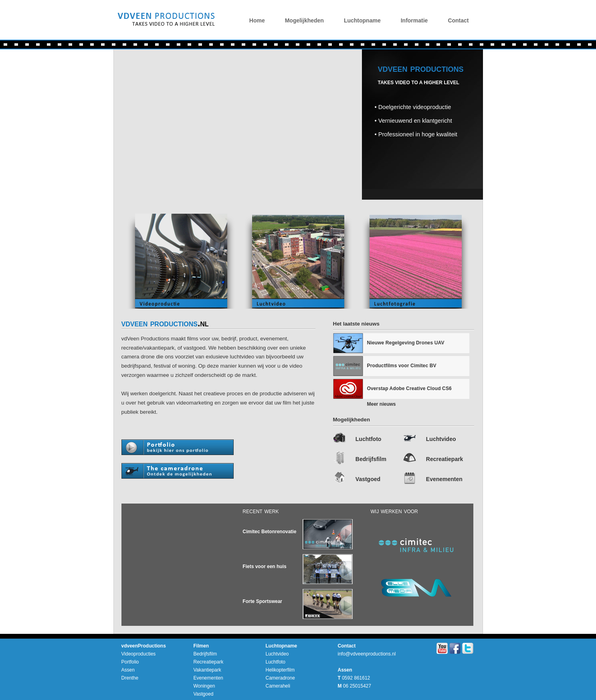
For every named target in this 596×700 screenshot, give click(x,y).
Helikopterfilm (280, 670)
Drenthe (130, 678)
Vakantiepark (207, 670)
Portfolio (130, 662)
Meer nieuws (382, 404)
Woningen (204, 686)
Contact (458, 20)
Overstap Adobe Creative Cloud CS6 (409, 388)
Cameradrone (280, 678)
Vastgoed (368, 479)
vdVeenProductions (165, 22)
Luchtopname (362, 20)
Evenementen (444, 479)
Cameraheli (278, 686)
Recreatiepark (445, 459)
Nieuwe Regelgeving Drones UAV (406, 343)
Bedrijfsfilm (371, 459)
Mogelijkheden (304, 20)
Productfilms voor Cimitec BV (402, 366)
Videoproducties (139, 654)
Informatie (414, 20)
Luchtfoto (369, 439)
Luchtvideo (441, 439)
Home (257, 20)
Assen (128, 670)
